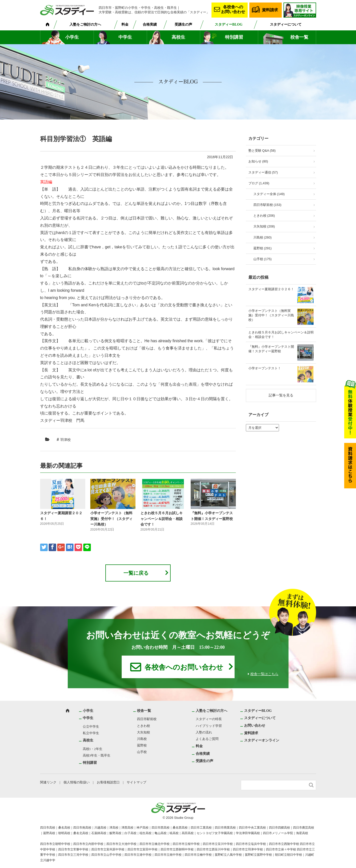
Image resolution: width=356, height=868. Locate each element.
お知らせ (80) (258, 161)
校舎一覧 (299, 37)
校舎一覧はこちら (264, 674)
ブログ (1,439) (259, 183)
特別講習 (234, 37)
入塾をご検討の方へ (85, 24)
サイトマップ (136, 782)
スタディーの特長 (209, 719)
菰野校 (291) (263, 248)
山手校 (142, 752)
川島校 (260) (263, 237)
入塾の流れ (204, 732)
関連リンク (48, 782)
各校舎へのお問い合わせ (233, 9)
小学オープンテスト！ (265, 368)
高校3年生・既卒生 (97, 755)
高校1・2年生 (93, 749)
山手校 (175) (263, 259)
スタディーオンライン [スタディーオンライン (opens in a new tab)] (262, 740)
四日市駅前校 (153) (267, 205)
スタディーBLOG (229, 24)
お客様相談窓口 (108, 782)
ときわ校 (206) (264, 216)
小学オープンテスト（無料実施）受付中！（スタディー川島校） (111, 519)
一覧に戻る (136, 573)
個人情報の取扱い (77, 782)
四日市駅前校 (147, 719)
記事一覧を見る (281, 395)
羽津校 (65, 440)
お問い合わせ (255, 726)
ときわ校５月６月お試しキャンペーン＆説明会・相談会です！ (162, 519)
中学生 (125, 37)
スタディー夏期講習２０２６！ (271, 289)
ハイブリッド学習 (209, 726)
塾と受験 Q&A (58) (262, 151)
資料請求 (270, 10)
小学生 (72, 37)
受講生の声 (183, 24)
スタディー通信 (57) (263, 172)
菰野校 (142, 745)
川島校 (142, 739)
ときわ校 (144, 726)
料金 (125, 24)
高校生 (178, 37)
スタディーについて (286, 24)
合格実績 (150, 24)
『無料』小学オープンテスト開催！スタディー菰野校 (271, 349)
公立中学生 (91, 727)
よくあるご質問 (207, 739)
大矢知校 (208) (264, 226)
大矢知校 (144, 732)
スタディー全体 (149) (269, 194)
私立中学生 (91, 733)
